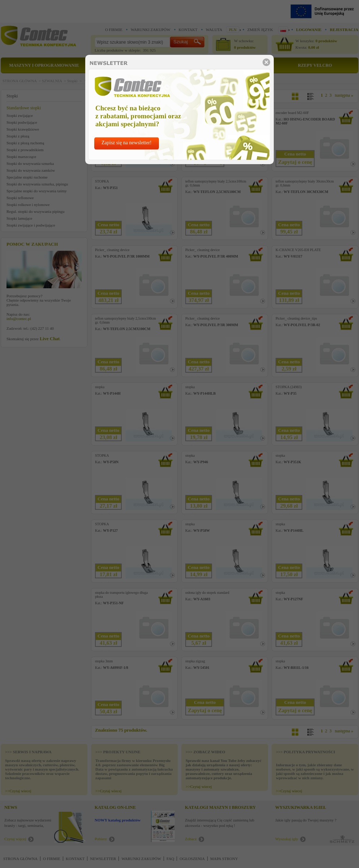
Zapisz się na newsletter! (127, 143)
